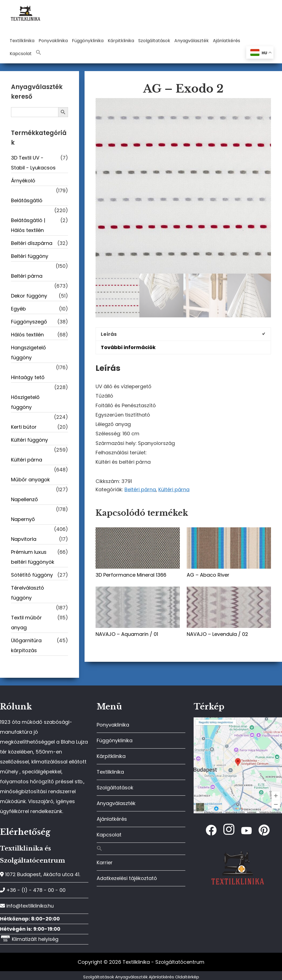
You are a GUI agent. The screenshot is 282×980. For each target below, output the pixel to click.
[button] (39, 53)
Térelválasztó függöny (28, 593)
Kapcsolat (109, 835)
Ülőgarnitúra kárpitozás (26, 645)
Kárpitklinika (111, 756)
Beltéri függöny (30, 256)
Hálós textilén (27, 335)
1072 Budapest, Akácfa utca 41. (40, 874)
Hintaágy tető (28, 377)
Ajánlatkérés (112, 819)
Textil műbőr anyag (26, 623)
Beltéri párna (140, 489)
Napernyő (23, 519)
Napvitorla (24, 539)
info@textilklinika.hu (27, 906)
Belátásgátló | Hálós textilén (28, 225)
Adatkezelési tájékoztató (127, 878)
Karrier (105, 862)
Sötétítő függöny (32, 575)
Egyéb (18, 309)
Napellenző (25, 499)
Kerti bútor (24, 427)
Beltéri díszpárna (32, 243)
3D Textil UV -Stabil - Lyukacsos (33, 163)
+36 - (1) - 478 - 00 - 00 (33, 890)
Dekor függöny (29, 296)
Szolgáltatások (115, 788)
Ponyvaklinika (113, 725)
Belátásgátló (27, 200)
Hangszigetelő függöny (29, 353)
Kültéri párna (174, 489)
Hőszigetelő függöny (25, 402)
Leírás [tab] (109, 334)
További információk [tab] (128, 347)
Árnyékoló (23, 181)
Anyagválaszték (116, 803)
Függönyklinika (115, 740)
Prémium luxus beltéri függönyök (33, 557)
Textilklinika (110, 772)
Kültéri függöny (29, 440)
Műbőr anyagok (30, 480)
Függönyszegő (29, 322)
